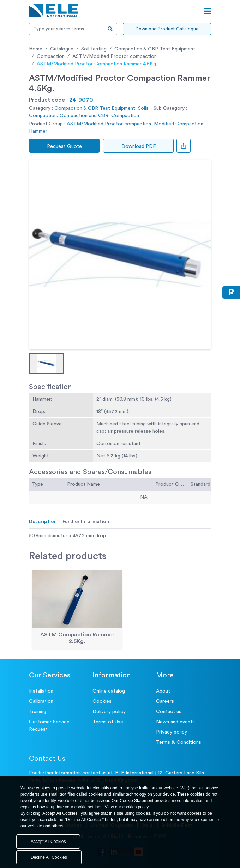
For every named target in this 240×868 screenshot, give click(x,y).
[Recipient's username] (66, 29)
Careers (165, 701)
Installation (41, 691)
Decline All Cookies (49, 857)
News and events (175, 722)
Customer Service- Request (50, 726)
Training (38, 712)
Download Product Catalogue (167, 29)
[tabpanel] (120, 536)
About (163, 691)
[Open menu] (208, 11)
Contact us (169, 712)
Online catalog (109, 691)
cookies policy (136, 807)
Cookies (102, 701)
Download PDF (139, 146)
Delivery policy (109, 712)
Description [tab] (43, 522)
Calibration (41, 701)
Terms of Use (108, 722)
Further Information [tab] (86, 522)
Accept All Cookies (48, 842)
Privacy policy (172, 732)
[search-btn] (110, 29)
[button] (47, 364)
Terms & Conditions (179, 742)
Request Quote (64, 146)
